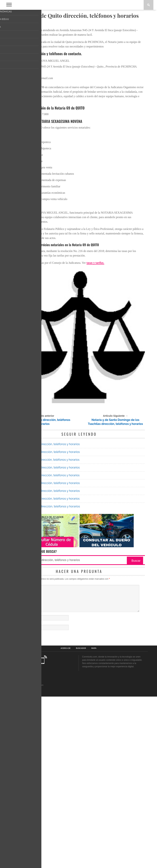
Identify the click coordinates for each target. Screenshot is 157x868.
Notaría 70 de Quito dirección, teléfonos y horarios (47, 618)
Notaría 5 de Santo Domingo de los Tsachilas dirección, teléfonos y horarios (116, 588)
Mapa (94, 820)
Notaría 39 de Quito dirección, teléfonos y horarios (47, 610)
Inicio (17, 24)
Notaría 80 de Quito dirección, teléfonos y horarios (47, 672)
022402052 (25, 238)
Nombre (18, 785)
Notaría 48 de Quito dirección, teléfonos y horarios (43, 588)
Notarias (27, 24)
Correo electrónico (23, 795)
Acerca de (66, 820)
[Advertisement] (79, 53)
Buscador (81, 820)
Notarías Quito (30, 574)
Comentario (20, 749)
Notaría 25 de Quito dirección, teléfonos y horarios (47, 641)
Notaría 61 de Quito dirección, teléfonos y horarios (46, 625)
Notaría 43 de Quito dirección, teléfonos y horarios (47, 664)
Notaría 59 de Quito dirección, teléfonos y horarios (47, 633)
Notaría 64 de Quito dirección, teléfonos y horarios (47, 649)
